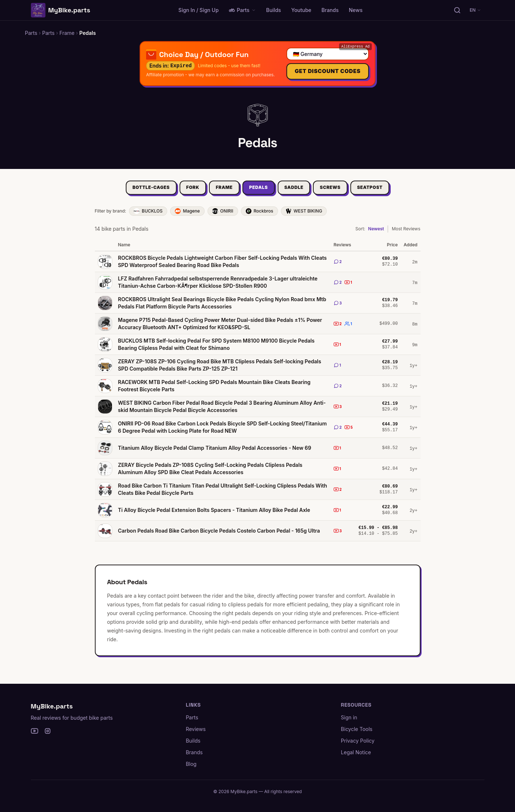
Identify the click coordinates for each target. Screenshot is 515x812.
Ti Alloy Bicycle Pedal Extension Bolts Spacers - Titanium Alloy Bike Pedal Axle (214, 514)
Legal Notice (356, 752)
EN (475, 10)
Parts (243, 10)
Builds (273, 10)
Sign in (349, 717)
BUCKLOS (148, 215)
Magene (187, 215)
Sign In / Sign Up (199, 10)
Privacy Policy (358, 741)
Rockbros (259, 215)
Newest (376, 233)
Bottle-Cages (135, 191)
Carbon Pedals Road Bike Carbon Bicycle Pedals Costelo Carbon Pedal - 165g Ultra (219, 535)
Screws (341, 191)
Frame (219, 191)
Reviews (196, 729)
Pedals (259, 191)
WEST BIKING (304, 215)
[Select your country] (327, 54)
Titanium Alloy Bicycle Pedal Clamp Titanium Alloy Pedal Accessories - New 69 (215, 452)
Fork (182, 191)
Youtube (301, 10)
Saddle (299, 191)
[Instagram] (48, 731)
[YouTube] (35, 731)
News (356, 10)
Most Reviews (406, 233)
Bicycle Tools (357, 729)
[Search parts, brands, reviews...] (457, 10)
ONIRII (223, 215)
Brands (330, 10)
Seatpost (386, 191)
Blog (191, 764)
